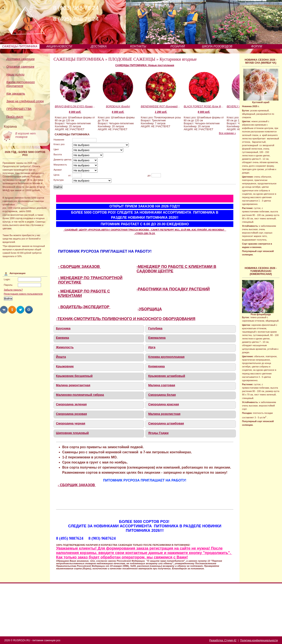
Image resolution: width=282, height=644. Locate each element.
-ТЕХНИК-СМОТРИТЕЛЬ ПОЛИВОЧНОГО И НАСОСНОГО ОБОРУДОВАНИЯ (126, 319)
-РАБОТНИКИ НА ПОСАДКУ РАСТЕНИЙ (173, 289)
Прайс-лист (15, 117)
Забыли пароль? (13, 290)
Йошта (61, 357)
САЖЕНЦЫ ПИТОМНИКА (20, 46)
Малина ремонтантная (73, 385)
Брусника (63, 328)
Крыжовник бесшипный (74, 376)
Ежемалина (157, 338)
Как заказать (16, 94)
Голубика (155, 328)
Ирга (152, 347)
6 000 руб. (75, 112)
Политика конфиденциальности (259, 640)
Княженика (156, 366)
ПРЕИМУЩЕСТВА (19, 109)
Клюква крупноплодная (166, 357)
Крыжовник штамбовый (167, 376)
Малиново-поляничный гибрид (80, 395)
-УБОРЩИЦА (150, 309)
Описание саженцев (20, 67)
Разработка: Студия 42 (223, 640)
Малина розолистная (164, 414)
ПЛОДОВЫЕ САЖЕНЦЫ (132, 59)
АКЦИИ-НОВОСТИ (59, 46)
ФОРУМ (257, 46)
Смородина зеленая (71, 404)
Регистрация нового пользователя (23, 294)
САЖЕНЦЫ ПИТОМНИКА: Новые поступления (145, 65)
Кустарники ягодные (178, 59)
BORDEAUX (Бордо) (118, 106)
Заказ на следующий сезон (25, 101)
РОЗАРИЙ (178, 46)
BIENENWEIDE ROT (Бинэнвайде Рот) (161, 106)
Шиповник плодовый (72, 433)
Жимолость (65, 347)
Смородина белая (162, 395)
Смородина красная (164, 404)
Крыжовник (65, 366)
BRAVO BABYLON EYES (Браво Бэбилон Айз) (75, 106)
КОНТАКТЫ (138, 46)
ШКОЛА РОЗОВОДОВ (217, 46)
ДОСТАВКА (99, 46)
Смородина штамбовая (166, 423)
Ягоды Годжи (158, 433)
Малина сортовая (162, 385)
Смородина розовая (71, 414)
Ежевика (62, 338)
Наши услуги (15, 74)
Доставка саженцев (21, 59)
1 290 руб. (161, 112)
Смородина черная (71, 423)
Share (4, 310)
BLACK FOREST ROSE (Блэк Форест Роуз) (204, 106)
